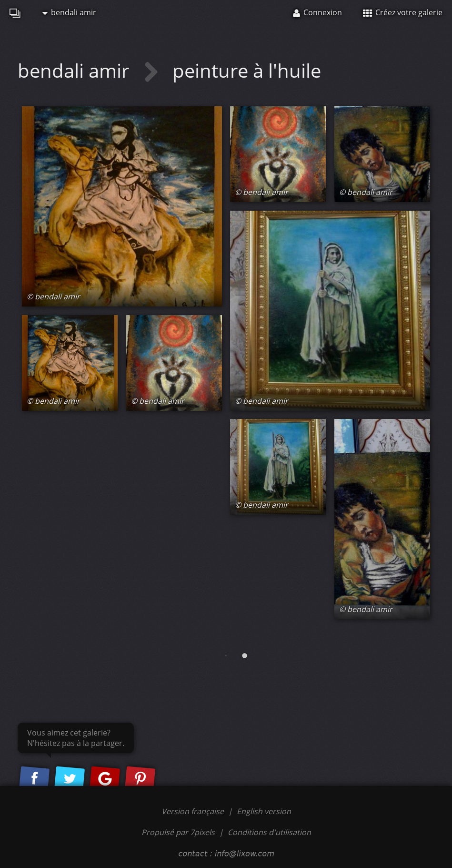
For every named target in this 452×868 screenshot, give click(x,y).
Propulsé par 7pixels (178, 832)
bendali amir (69, 12)
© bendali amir (53, 296)
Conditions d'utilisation (269, 832)
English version (264, 811)
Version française (194, 811)
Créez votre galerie (403, 12)
